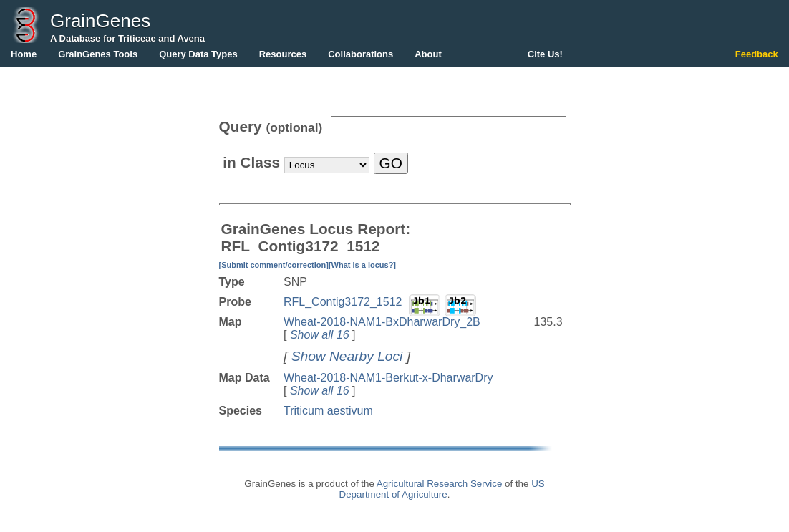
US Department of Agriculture (442, 489)
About (428, 54)
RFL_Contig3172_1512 (343, 302)
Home (24, 54)
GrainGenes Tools (98, 54)
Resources (283, 54)
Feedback (757, 54)
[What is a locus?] (362, 265)
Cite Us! (545, 54)
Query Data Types (198, 54)
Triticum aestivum (328, 411)
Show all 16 (320, 335)
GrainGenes (100, 21)
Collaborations (360, 54)
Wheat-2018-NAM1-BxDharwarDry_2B (382, 322)
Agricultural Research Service (440, 484)
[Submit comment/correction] (274, 265)
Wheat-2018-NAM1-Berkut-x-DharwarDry (388, 378)
